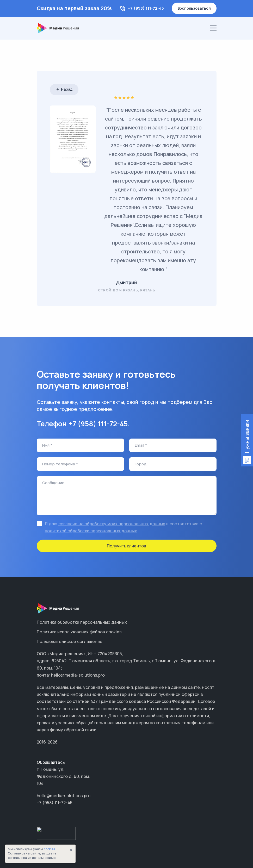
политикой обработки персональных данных (91, 531)
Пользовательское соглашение (70, 641)
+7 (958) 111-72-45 (146, 8)
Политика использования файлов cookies (79, 632)
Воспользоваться (194, 8)
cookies (49, 849)
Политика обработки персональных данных (82, 622)
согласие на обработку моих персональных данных (112, 524)
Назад (64, 89)
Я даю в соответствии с (123, 527)
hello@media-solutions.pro (64, 796)
